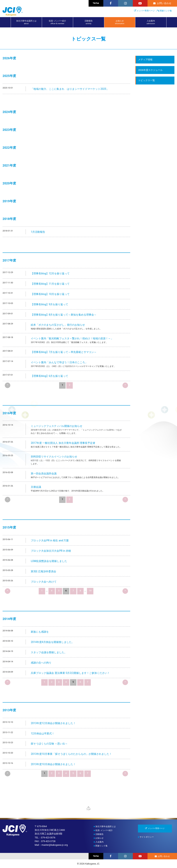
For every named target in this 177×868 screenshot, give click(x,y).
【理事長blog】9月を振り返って (49, 304)
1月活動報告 (38, 232)
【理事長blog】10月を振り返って (50, 294)
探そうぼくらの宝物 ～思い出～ (49, 744)
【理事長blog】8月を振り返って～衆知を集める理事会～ (64, 315)
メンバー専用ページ (146, 11)
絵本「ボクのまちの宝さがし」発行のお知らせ (58, 325)
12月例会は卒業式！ (43, 733)
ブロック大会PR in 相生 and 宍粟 (50, 540)
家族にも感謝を (40, 632)
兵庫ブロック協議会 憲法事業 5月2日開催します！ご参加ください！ (70, 673)
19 (90, 591)
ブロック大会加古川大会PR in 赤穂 (51, 551)
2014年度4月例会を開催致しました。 (52, 642)
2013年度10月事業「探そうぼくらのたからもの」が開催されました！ (71, 754)
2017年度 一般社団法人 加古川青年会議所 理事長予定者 (63, 443)
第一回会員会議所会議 (44, 473)
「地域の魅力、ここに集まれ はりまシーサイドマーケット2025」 (70, 89)
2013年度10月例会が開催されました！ (53, 764)
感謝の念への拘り (41, 663)
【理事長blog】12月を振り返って (50, 273)
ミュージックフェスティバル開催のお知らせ (57, 426)
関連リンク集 (166, 11)
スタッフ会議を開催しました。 (49, 652)
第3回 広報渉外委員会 (43, 571)
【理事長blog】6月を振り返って (49, 376)
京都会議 (36, 487)
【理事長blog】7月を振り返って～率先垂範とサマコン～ (64, 352)
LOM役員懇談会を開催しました (49, 561)
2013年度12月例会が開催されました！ (53, 723)
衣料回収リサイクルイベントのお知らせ (54, 457)
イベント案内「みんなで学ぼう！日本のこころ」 (59, 362)
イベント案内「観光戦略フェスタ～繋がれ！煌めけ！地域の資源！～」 (72, 338)
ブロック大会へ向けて (44, 582)
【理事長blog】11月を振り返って (50, 284)
